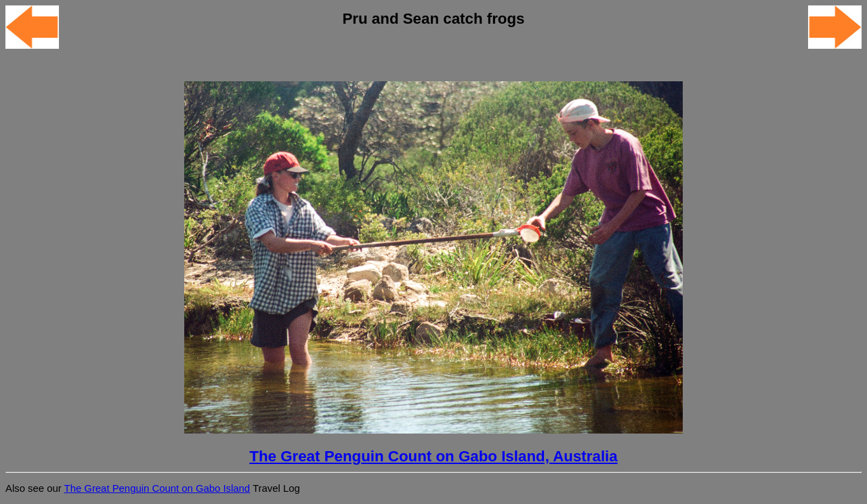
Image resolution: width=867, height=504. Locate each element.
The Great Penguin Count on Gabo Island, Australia (433, 456)
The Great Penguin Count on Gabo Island (157, 488)
